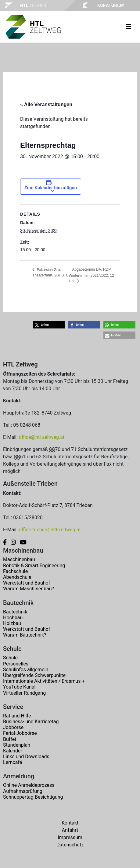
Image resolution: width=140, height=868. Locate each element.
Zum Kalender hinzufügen (51, 188)
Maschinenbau (19, 559)
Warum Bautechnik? (25, 635)
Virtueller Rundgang (24, 693)
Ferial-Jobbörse (20, 733)
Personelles (16, 664)
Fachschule (15, 571)
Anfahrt (70, 830)
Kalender (13, 751)
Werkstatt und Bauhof (27, 583)
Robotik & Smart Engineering (34, 566)
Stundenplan (17, 745)
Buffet (10, 739)
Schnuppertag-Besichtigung (33, 797)
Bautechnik (15, 612)
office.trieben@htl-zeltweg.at (50, 530)
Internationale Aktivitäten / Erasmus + (44, 681)
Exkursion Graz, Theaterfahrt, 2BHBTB (50, 273)
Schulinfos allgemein (26, 670)
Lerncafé (13, 762)
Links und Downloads (26, 757)
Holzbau (12, 623)
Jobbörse (13, 727)
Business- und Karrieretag (31, 722)
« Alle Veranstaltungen (46, 104)
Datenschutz (70, 845)
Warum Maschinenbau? (29, 589)
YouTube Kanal (19, 687)
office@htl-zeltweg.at (42, 437)
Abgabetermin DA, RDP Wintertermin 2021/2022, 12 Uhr (92, 275)
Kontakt (70, 823)
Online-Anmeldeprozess (29, 785)
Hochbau (13, 618)
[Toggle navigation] (128, 27)
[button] (49, 325)
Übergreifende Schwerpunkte (34, 675)
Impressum (70, 837)
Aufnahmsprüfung (23, 791)
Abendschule (17, 577)
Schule (10, 658)
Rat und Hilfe (17, 716)
